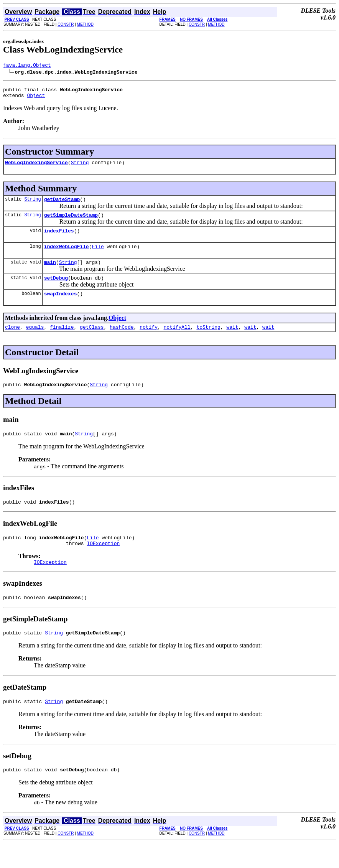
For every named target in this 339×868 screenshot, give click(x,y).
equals (35, 341)
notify (149, 341)
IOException (103, 563)
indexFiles (59, 239)
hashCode (122, 341)
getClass (92, 341)
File (98, 255)
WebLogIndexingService (36, 167)
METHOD (85, 24)
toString (208, 341)
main (50, 272)
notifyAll (177, 341)
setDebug (56, 289)
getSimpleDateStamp (71, 222)
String (80, 167)
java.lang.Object (27, 66)
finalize (62, 341)
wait (232, 341)
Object (36, 99)
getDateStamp (62, 205)
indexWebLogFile (67, 255)
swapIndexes (61, 306)
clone (12, 341)
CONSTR (66, 24)
